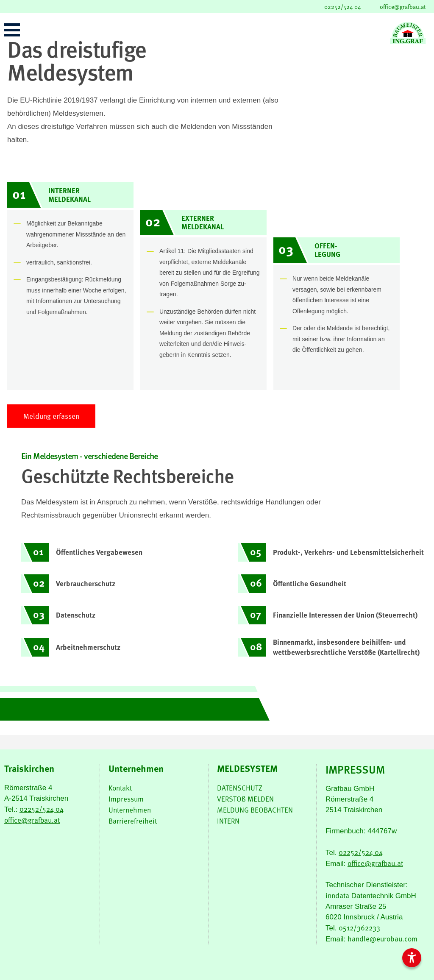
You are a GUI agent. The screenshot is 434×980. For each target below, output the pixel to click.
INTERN (228, 821)
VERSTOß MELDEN (245, 799)
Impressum (126, 799)
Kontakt (120, 788)
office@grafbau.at (403, 7)
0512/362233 (359, 928)
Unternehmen (130, 810)
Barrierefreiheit (133, 821)
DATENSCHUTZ (240, 788)
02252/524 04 (343, 7)
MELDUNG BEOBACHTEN (255, 810)
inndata (337, 895)
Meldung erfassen (51, 416)
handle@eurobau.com (383, 939)
